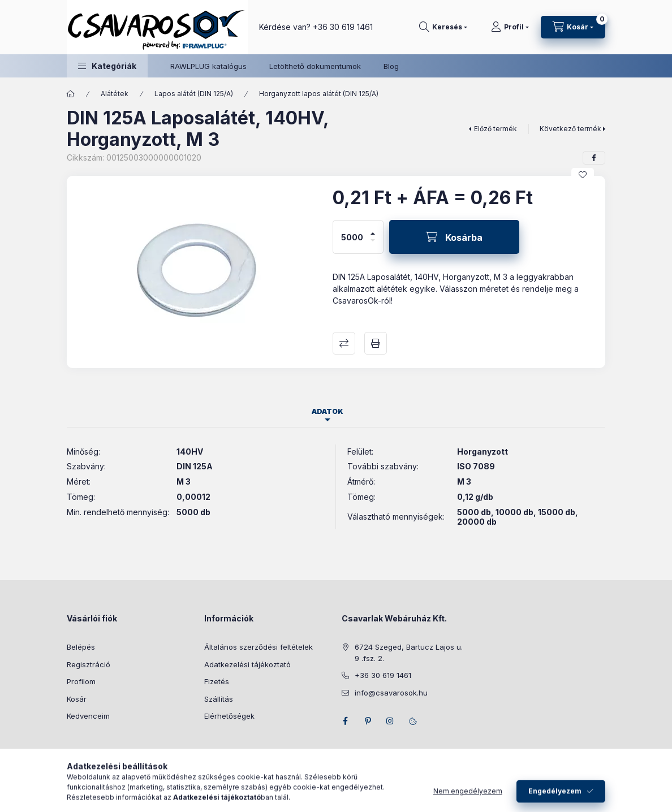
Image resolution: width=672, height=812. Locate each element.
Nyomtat (376, 343)
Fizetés (217, 681)
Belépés (81, 647)
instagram (390, 721)
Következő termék (570, 129)
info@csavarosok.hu (391, 693)
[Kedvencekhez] (583, 175)
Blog (391, 66)
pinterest (368, 721)
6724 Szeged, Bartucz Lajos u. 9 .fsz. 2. (409, 653)
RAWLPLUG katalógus (208, 66)
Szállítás (219, 699)
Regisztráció (89, 664)
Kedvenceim (88, 716)
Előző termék (496, 129)
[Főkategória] (71, 94)
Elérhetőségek (229, 716)
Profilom (81, 681)
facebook (345, 721)
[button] (107, 66)
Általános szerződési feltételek (259, 647)
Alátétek (115, 94)
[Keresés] (443, 27)
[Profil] (510, 27)
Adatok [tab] (328, 411)
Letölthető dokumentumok (315, 66)
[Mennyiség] (352, 237)
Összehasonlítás (344, 343)
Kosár (77, 699)
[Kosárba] (454, 237)
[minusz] (373, 245)
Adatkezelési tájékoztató (247, 664)
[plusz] (373, 229)
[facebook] (594, 158)
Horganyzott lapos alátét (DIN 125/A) (319, 94)
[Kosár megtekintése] (573, 27)
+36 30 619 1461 (343, 27)
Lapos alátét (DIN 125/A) (194, 94)
